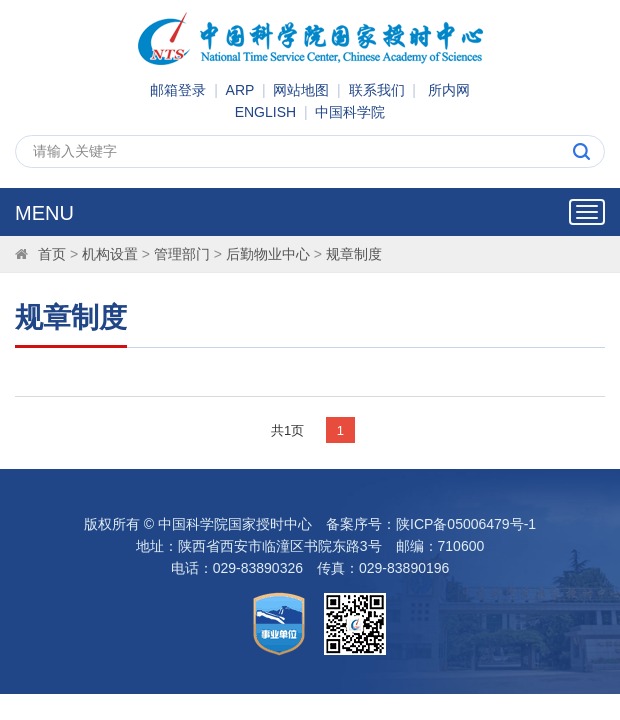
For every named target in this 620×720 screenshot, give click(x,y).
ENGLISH (265, 112)
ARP (240, 90)
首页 (52, 254)
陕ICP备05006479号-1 (466, 524)
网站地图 (301, 90)
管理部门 (182, 254)
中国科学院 (350, 112)
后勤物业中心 (268, 254)
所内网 (449, 90)
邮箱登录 (178, 90)
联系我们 (377, 90)
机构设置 (110, 254)
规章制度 (354, 254)
